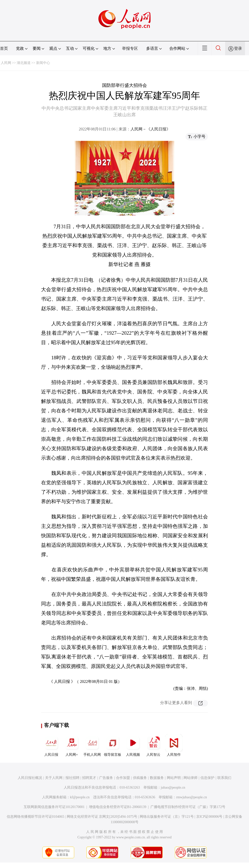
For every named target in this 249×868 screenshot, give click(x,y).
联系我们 (224, 778)
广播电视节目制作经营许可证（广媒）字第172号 (188, 807)
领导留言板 (113, 745)
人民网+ (72, 745)
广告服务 (106, 778)
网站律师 (190, 778)
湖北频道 (24, 63)
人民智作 (174, 745)
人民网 (6, 63)
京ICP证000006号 (209, 817)
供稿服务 (140, 778)
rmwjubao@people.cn (191, 797)
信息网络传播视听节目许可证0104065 (35, 817)
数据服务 (157, 778)
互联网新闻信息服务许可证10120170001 (54, 807)
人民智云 (153, 745)
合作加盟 (123, 778)
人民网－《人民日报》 (150, 129)
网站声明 (174, 778)
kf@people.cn (80, 797)
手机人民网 (92, 745)
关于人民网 (54, 778)
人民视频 (133, 745)
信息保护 (207, 778)
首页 (4, 48)
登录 (238, 48)
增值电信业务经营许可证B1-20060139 (118, 807)
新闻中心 (43, 63)
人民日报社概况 (30, 778)
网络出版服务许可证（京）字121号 (167, 817)
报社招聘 (72, 778)
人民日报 (51, 745)
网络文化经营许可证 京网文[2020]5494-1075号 (102, 817)
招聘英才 (89, 778)
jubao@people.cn (173, 787)
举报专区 (130, 48)
